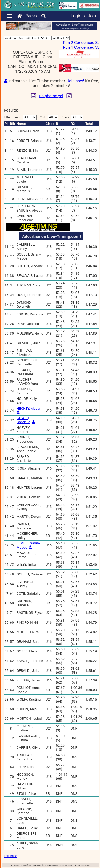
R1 (58, 124)
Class (50, 124)
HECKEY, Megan (29, 408)
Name (21, 124)
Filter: (20, 117)
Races (31, 16)
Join (92, 16)
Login (76, 16)
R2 (73, 124)
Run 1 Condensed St (81, 47)
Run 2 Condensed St (81, 43)
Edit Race (10, 856)
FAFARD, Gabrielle (23, 420)
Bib (12, 124)
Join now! (75, 81)
